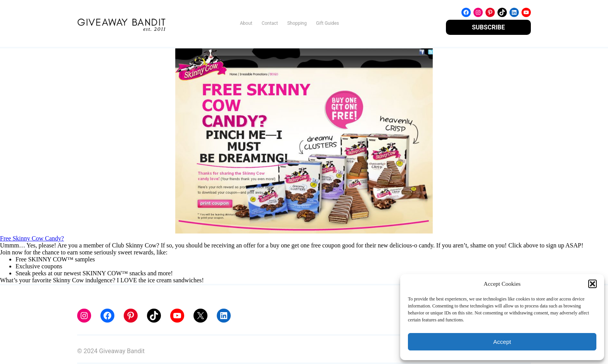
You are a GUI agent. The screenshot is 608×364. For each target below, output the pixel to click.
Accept (502, 342)
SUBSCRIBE (488, 27)
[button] (592, 284)
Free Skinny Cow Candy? (32, 238)
